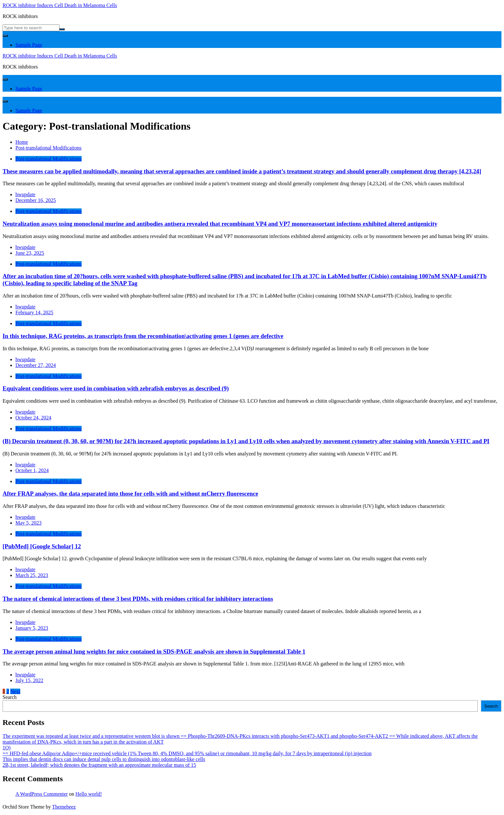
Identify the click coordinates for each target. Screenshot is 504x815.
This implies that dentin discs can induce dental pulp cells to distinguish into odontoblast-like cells (104, 759)
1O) (7, 748)
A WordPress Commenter (42, 794)
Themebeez (64, 807)
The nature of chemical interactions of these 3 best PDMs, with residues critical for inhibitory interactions (138, 599)
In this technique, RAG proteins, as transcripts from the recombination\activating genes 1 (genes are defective (143, 336)
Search (10, 697)
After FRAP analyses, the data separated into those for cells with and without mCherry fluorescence (130, 494)
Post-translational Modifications (49, 159)
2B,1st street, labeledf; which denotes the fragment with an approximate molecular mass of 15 (99, 765)
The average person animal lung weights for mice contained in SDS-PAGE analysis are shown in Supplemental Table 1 (154, 651)
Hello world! (89, 794)
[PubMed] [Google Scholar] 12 (42, 546)
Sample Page (29, 45)
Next (15, 691)
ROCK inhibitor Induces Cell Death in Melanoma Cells (60, 5)
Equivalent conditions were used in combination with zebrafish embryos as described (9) (116, 388)
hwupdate (25, 194)
